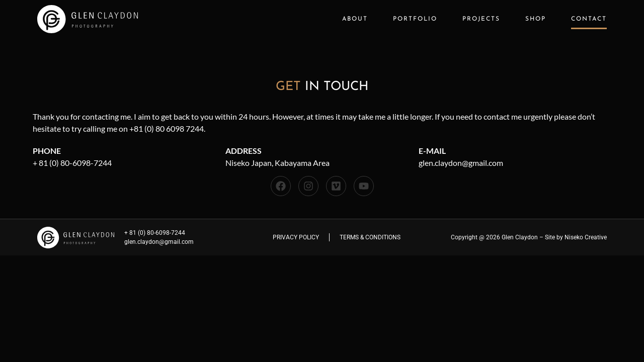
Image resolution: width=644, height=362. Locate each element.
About (355, 19)
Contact (589, 19)
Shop (536, 19)
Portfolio (415, 19)
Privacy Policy (296, 237)
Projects (481, 19)
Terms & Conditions (370, 237)
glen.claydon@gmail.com (461, 163)
